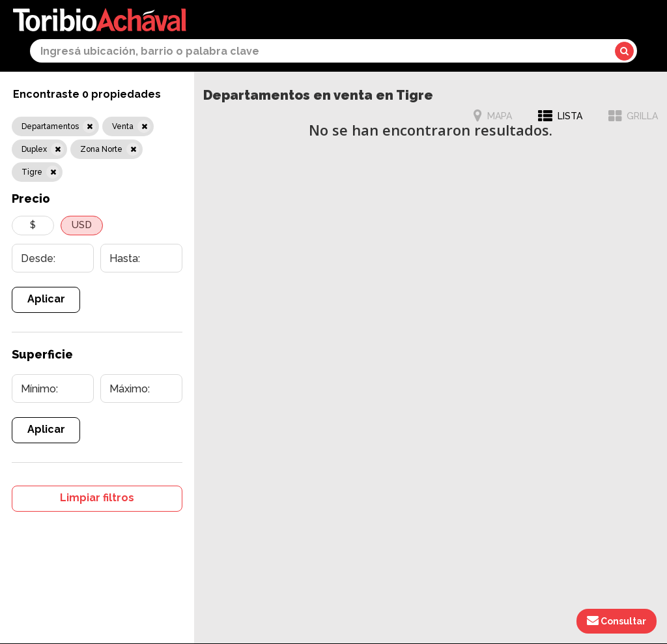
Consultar (617, 621)
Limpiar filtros (97, 498)
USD (82, 225)
